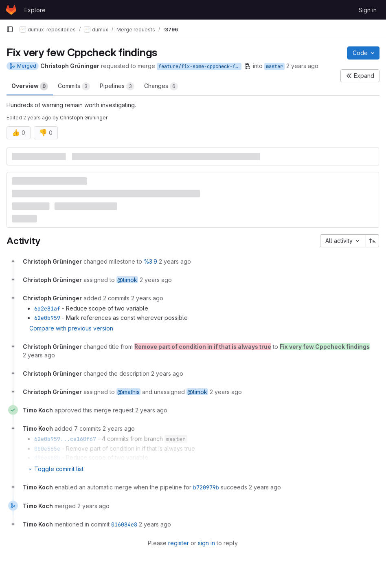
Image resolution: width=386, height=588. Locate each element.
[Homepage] (11, 10)
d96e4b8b (47, 458)
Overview (30, 86)
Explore (35, 10)
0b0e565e (47, 449)
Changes (161, 86)
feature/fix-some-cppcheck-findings (200, 66)
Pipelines (117, 86)
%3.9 (150, 261)
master (274, 66)
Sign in (368, 10)
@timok (127, 280)
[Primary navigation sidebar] (10, 29)
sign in (206, 543)
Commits (74, 86)
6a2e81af (47, 308)
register (179, 543)
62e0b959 (47, 318)
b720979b (206, 487)
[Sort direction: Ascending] (373, 241)
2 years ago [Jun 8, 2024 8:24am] (37, 118)
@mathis (128, 392)
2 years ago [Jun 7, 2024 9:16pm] (302, 66)
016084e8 (124, 524)
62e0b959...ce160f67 (65, 439)
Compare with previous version (71, 328)
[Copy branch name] (247, 66)
